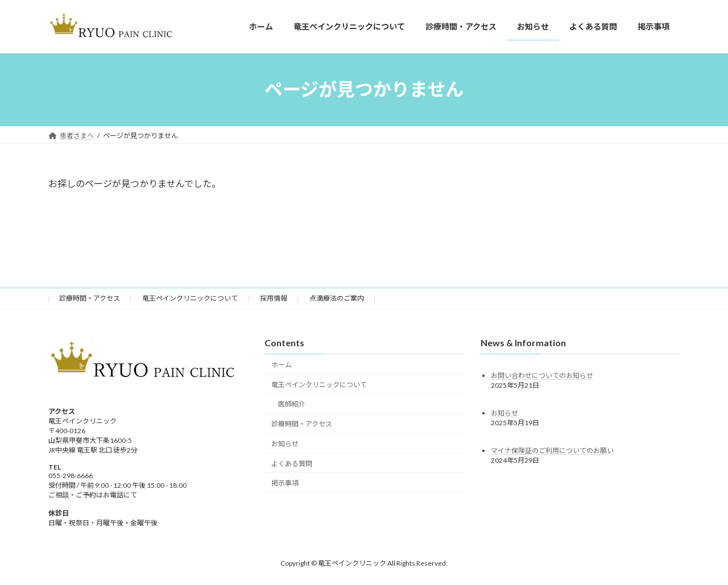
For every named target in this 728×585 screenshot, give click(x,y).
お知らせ (285, 446)
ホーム (282, 367)
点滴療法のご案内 (337, 300)
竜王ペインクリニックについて (190, 300)
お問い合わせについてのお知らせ (542, 377)
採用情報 (274, 300)
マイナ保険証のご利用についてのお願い (552, 452)
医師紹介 (292, 406)
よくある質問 (292, 465)
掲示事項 (285, 485)
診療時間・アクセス (90, 300)
